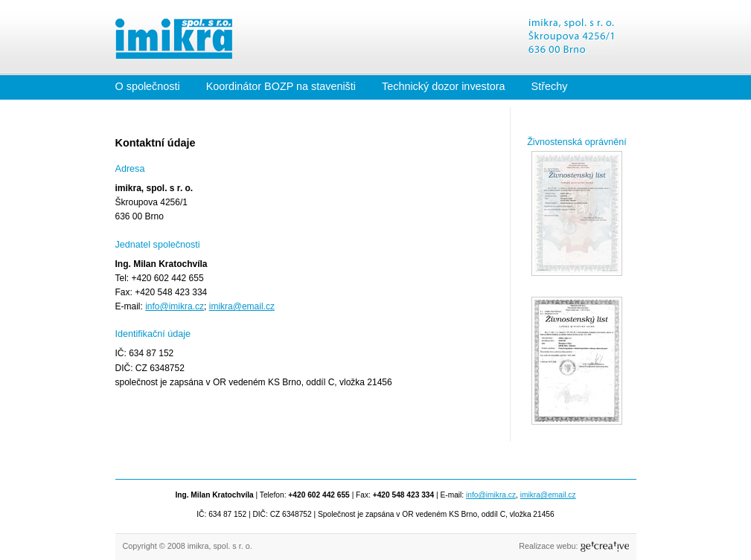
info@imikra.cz (175, 306)
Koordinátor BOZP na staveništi (281, 86)
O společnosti (148, 86)
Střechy (550, 86)
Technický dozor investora (444, 86)
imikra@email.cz (242, 306)
